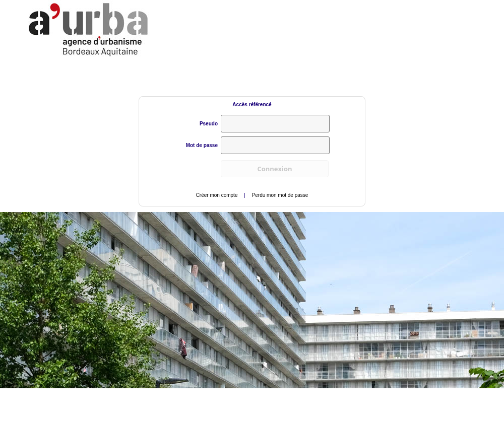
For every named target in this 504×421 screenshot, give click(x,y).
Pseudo (209, 124)
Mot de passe (202, 145)
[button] (275, 169)
